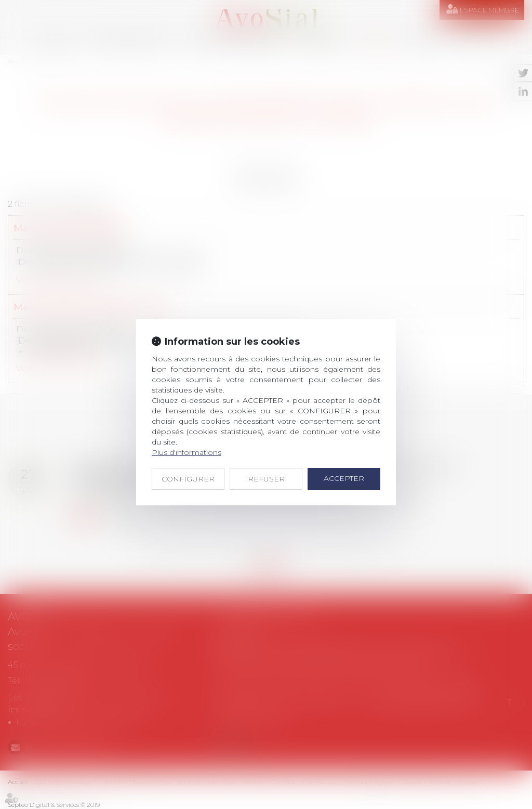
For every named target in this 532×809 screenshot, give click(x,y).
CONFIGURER (188, 479)
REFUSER (266, 479)
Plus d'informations (187, 452)
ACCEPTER (344, 478)
